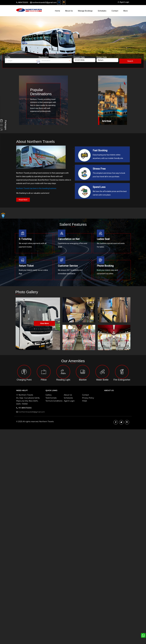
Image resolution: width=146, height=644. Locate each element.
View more (44, 323)
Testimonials (51, 398)
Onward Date (79, 57)
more (126, 11)
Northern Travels (46, 422)
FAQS (85, 401)
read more (23, 200)
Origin (7, 57)
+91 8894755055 (25, 408)
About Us (69, 11)
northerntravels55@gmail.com (44, 2)
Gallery (49, 395)
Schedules (102, 11)
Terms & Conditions (54, 401)
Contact (115, 11)
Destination (44, 57)
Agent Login (123, 2)
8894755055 (23, 2)
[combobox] (22, 61)
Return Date (102, 57)
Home (58, 11)
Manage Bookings (85, 11)
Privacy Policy (88, 398)
